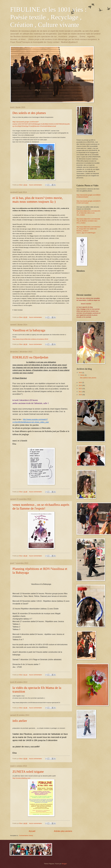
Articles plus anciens (63, 831)
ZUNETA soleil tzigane (28, 772)
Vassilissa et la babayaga (29, 330)
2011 (80, 392)
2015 (80, 373)
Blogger (64, 864)
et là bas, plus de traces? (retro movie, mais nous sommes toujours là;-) (38, 200)
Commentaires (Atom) (26, 836)
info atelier (20, 721)
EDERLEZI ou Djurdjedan (30, 357)
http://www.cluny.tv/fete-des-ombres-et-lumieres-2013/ (30, 339)
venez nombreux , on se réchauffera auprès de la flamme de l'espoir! (41, 506)
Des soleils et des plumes (29, 113)
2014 (80, 382)
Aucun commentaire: (36, 185)
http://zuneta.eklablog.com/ (21, 778)
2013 (80, 385)
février (83, 375)
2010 (80, 395)
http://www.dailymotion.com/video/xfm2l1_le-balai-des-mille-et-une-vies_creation (88, 213)
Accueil (32, 831)
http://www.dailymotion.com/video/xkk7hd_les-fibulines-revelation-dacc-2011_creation (88, 221)
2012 (80, 389)
